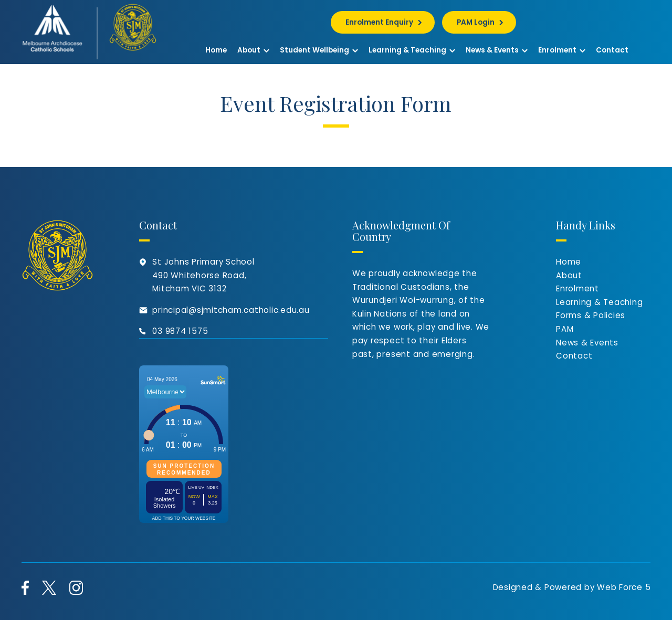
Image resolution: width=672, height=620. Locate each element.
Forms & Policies (591, 315)
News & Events (497, 50)
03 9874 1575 (180, 331)
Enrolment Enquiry (379, 22)
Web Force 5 (624, 587)
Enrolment (562, 50)
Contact (612, 50)
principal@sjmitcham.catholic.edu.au (231, 310)
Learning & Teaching (412, 50)
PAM (565, 329)
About (253, 50)
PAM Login (476, 22)
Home (216, 50)
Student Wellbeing (319, 50)
